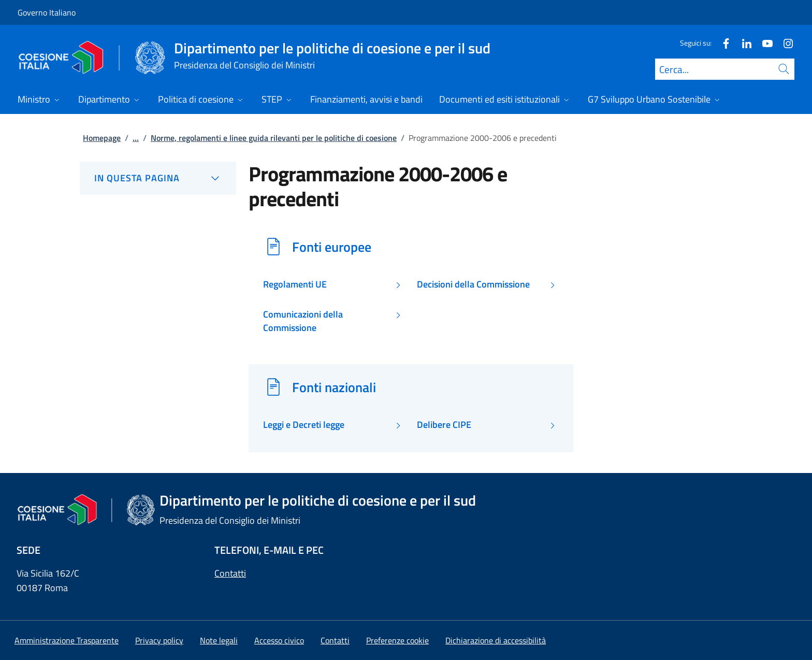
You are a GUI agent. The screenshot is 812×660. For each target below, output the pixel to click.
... (136, 138)
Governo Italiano (47, 12)
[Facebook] (722, 43)
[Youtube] (763, 43)
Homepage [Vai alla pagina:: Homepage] (102, 138)
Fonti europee (332, 247)
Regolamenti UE (295, 284)
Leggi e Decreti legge (304, 425)
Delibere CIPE (444, 425)
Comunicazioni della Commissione (303, 321)
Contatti (230, 573)
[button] (397, 640)
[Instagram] (784, 43)
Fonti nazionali (334, 387)
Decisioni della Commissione (473, 284)
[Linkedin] (743, 43)
